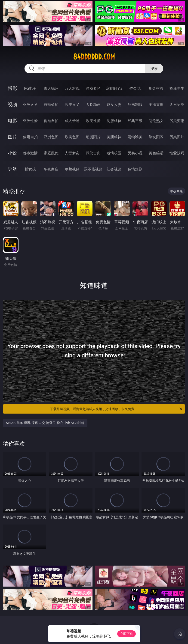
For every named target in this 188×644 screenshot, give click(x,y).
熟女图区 (156, 137)
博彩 (12, 88)
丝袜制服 (135, 104)
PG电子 (30, 88)
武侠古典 (93, 153)
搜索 (154, 69)
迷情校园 (114, 153)
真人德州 (51, 88)
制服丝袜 (114, 121)
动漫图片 (93, 137)
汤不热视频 (93, 169)
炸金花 (135, 88)
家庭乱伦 (51, 153)
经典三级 (135, 121)
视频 (12, 104)
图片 (12, 137)
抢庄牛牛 (177, 88)
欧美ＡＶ (72, 104)
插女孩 (30, 169)
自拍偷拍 (51, 104)
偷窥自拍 (30, 137)
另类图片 (177, 137)
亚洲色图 (51, 137)
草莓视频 (72, 169)
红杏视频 (114, 169)
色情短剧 (135, 169)
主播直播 (156, 104)
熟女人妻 (114, 104)
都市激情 (30, 153)
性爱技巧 (177, 153)
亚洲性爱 (30, 121)
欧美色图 (72, 137)
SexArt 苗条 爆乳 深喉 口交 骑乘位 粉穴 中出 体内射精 (45, 423)
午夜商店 (51, 169)
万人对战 (72, 88)
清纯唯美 (135, 137)
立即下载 (126, 634)
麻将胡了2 (114, 88)
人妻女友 (72, 153)
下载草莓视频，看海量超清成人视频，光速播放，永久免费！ (116, 409)
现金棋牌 (156, 88)
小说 (12, 153)
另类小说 (135, 153)
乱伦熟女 (156, 121)
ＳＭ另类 (177, 104)
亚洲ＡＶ (30, 104)
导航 (12, 169)
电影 (12, 121)
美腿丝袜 (114, 137)
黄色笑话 (156, 153)
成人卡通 (72, 121)
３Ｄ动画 (93, 104)
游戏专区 (93, 88)
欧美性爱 (93, 121)
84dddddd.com (94, 57)
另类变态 (177, 121)
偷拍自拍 (51, 121)
